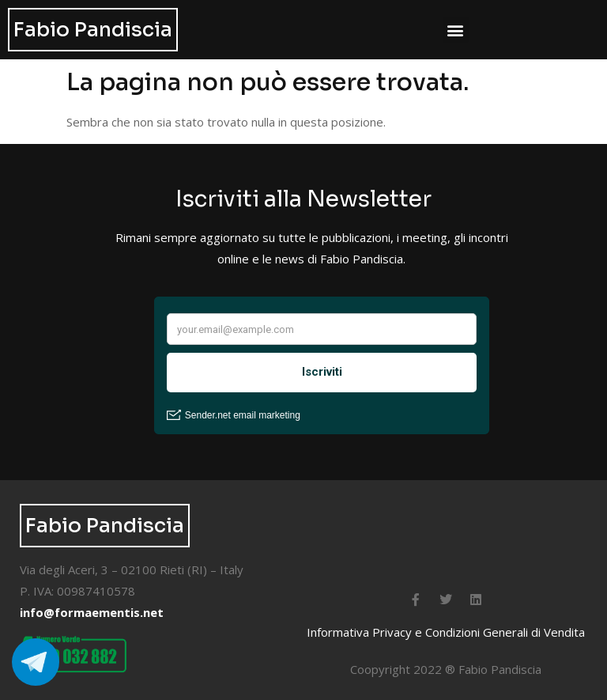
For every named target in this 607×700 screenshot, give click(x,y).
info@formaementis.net (92, 612)
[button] (456, 30)
